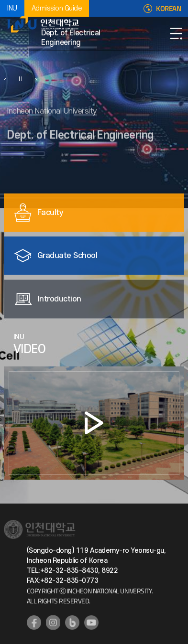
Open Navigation (176, 33)
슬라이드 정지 (21, 79)
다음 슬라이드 (31, 79)
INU (12, 8)
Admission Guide (57, 8)
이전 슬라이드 (10, 79)
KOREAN (168, 9)
